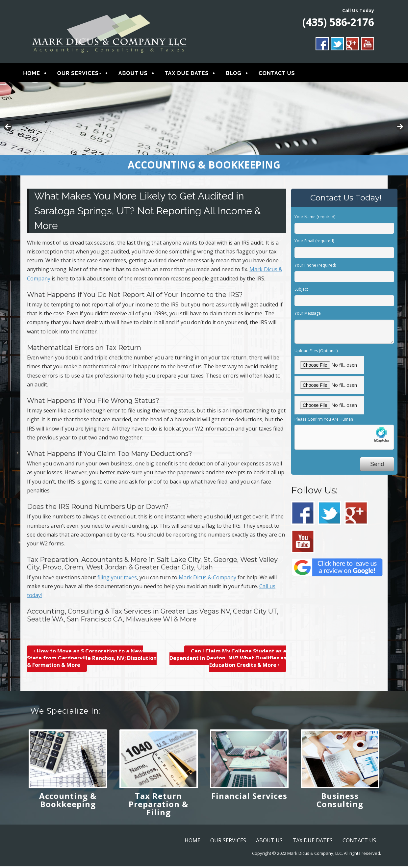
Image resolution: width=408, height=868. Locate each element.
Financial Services (249, 797)
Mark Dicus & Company (207, 579)
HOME (36, 74)
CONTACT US (281, 74)
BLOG (238, 74)
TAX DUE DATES (191, 74)
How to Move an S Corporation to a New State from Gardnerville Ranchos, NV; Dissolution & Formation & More (92, 659)
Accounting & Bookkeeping (68, 802)
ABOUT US (138, 74)
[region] (204, 130)
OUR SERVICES (82, 74)
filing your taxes (117, 579)
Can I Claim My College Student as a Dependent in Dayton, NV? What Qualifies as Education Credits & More (228, 659)
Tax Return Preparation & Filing (158, 806)
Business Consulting (340, 802)
